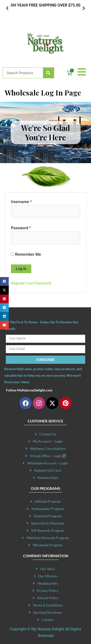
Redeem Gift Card (48, 470)
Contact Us (48, 434)
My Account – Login (48, 441)
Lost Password (38, 283)
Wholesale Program (48, 545)
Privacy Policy (48, 591)
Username (21, 202)
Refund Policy (48, 598)
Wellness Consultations (48, 449)
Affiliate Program (48, 501)
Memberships (48, 478)
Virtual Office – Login (48, 456)
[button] (7, 8)
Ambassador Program (48, 509)
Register (18, 283)
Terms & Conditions (48, 605)
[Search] (48, 73)
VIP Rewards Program (48, 530)
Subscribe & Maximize (48, 523)
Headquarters (48, 583)
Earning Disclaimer (48, 612)
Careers (48, 620)
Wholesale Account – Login (48, 463)
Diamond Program (48, 516)
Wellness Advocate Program (48, 538)
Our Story (48, 569)
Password (21, 228)
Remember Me (26, 254)
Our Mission (48, 576)
